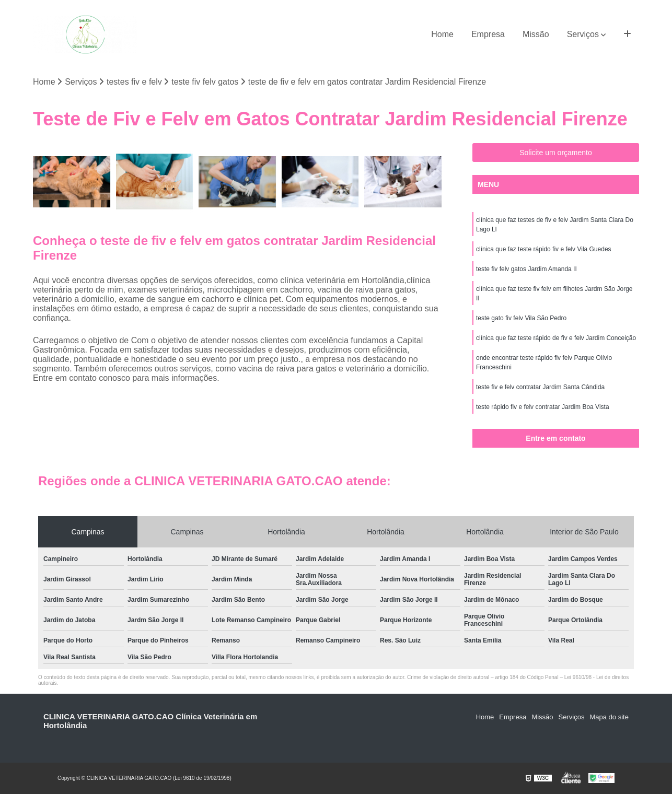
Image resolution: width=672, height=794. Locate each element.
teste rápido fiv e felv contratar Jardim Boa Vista (543, 407)
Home (442, 34)
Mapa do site (609, 717)
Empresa (488, 34)
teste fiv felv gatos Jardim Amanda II (526, 269)
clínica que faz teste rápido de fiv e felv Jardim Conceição (556, 338)
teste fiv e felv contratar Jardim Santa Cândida (540, 387)
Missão (536, 34)
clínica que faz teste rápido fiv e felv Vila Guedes (544, 249)
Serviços (583, 34)
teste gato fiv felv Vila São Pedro (521, 318)
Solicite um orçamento (556, 153)
